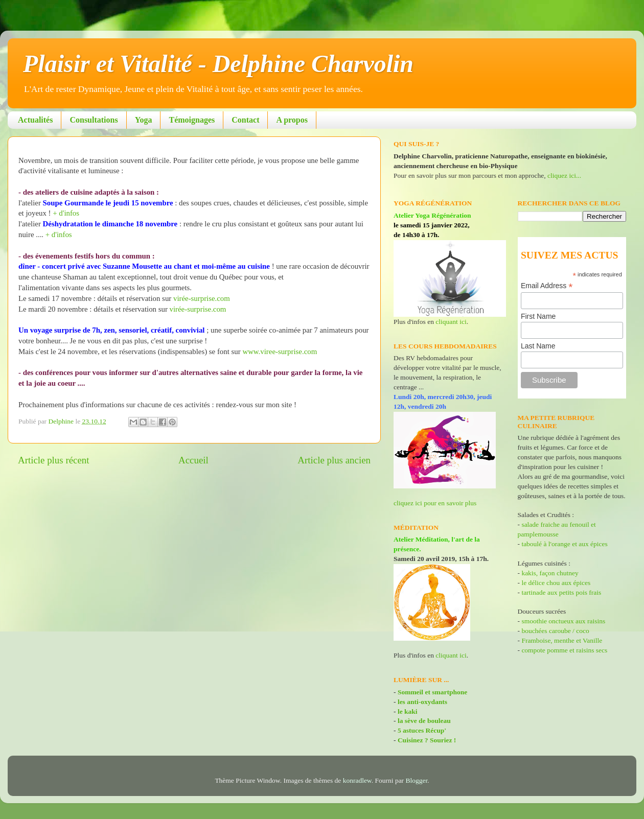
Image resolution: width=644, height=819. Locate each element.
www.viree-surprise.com (280, 352)
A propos (292, 120)
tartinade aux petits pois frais (560, 592)
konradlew (357, 780)
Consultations (94, 120)
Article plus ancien (334, 460)
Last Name (538, 346)
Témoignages (192, 120)
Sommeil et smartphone (432, 692)
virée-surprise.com (202, 298)
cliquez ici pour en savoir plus (435, 503)
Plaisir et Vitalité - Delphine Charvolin (218, 64)
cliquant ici (451, 322)
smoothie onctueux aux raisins (563, 621)
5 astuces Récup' (422, 730)
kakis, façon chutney (550, 573)
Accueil (193, 460)
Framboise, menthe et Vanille (562, 640)
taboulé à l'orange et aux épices (564, 544)
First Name (538, 316)
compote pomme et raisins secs (564, 650)
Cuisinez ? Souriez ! (427, 740)
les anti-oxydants (422, 702)
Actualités (35, 120)
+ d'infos (66, 213)
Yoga (144, 120)
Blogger (417, 780)
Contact (245, 120)
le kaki (408, 711)
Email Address (547, 286)
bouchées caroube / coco (555, 631)
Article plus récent (54, 460)
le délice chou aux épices (556, 583)
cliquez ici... (564, 175)
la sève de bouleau (424, 721)
